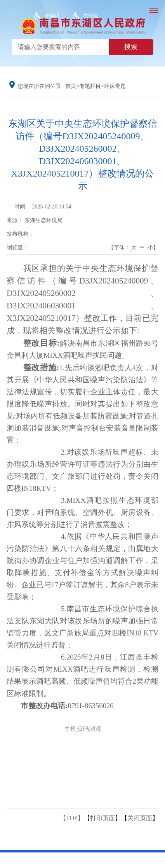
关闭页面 (140, 818)
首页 (71, 86)
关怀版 (91, 16)
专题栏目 (90, 86)
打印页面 (102, 818)
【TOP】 (72, 818)
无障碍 (52, 16)
